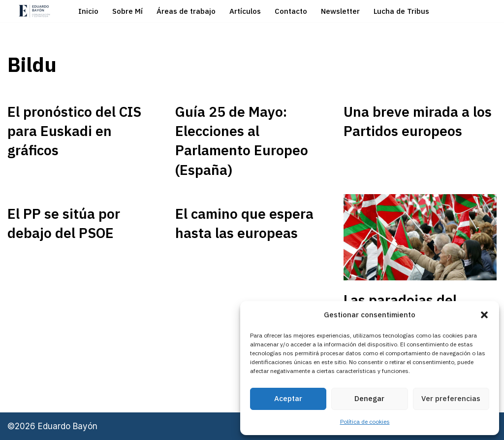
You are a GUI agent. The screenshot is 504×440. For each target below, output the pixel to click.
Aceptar (288, 398)
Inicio (88, 11)
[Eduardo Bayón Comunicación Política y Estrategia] (34, 11)
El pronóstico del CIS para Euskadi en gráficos (74, 131)
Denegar (369, 398)
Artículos (245, 11)
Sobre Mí (127, 11)
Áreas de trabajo (186, 11)
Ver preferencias (451, 398)
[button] (484, 315)
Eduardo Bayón (68, 426)
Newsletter (340, 11)
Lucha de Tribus (401, 11)
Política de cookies (365, 422)
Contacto (291, 11)
